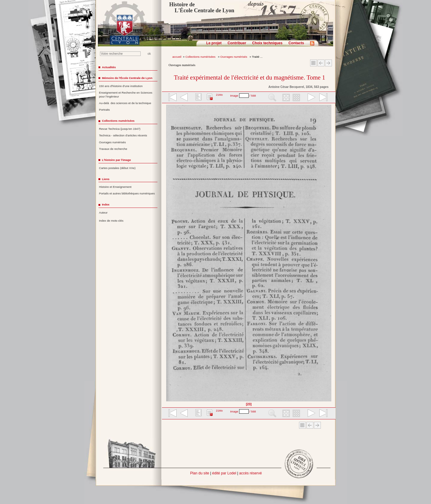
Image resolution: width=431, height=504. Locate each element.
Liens (106, 179)
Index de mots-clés (111, 221)
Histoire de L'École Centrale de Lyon (202, 7)
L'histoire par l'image (116, 160)
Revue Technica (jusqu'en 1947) (120, 129)
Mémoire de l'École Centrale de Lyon (127, 78)
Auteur (103, 213)
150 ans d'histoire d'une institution (121, 86)
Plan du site (200, 473)
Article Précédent (321, 63)
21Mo (219, 95)
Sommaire (314, 63)
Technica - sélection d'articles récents (123, 135)
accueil (177, 57)
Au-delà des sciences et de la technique (125, 103)
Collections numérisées (201, 57)
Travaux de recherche (113, 149)
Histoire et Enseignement (115, 187)
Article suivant (328, 63)
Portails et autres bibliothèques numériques (127, 193)
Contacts (296, 43)
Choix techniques (267, 43)
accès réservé (251, 473)
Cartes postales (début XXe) (117, 168)
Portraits (104, 110)
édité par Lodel (224, 473)
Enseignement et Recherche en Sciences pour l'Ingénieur (126, 95)
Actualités (109, 67)
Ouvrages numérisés (234, 57)
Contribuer (237, 43)
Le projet (214, 43)
